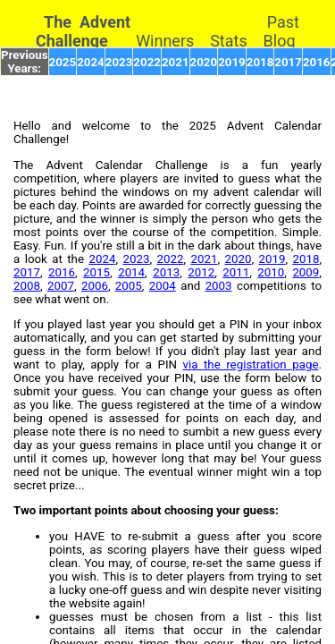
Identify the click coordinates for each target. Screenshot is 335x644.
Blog (280, 41)
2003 (219, 286)
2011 (236, 272)
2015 (96, 272)
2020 (204, 62)
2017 (288, 62)
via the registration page (251, 364)
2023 (119, 62)
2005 (129, 286)
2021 (176, 62)
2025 (63, 62)
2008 (27, 286)
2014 (131, 272)
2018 (260, 62)
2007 (61, 286)
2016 (317, 62)
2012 (201, 272)
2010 (271, 272)
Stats (229, 41)
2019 (232, 62)
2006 (95, 286)
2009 (306, 272)
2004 (163, 286)
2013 (166, 272)
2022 (147, 62)
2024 (91, 62)
